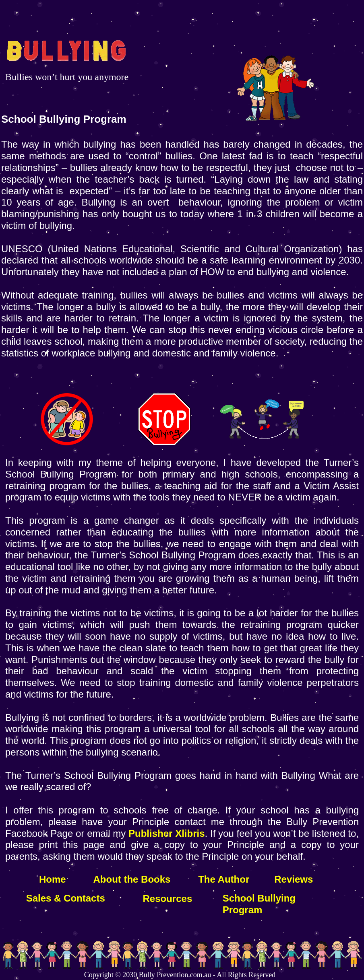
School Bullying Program (259, 904)
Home (53, 879)
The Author (224, 879)
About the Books (131, 879)
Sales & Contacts (66, 898)
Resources (168, 899)
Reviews (294, 879)
